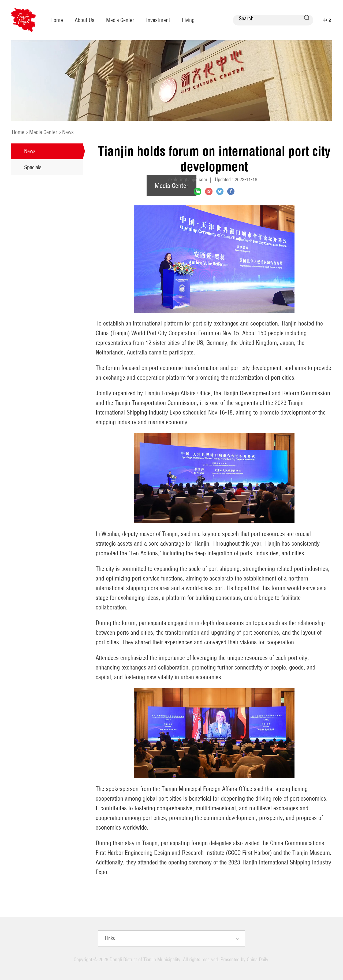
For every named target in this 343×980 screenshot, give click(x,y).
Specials (33, 167)
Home (57, 20)
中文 (327, 20)
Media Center (120, 20)
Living (188, 20)
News (68, 132)
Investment (158, 20)
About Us (85, 20)
